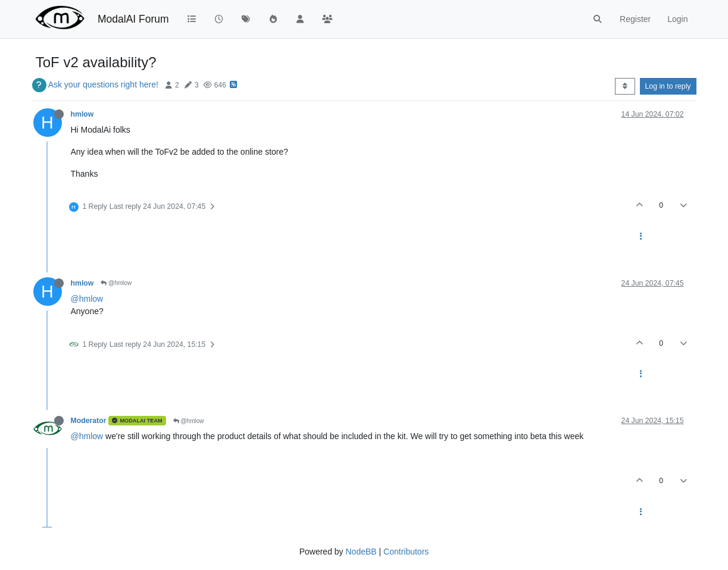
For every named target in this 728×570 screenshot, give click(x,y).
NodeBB (361, 552)
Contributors (406, 552)
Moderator (89, 421)
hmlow (82, 114)
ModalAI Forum (133, 19)
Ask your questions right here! (103, 84)
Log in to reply (668, 86)
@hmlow (116, 283)
